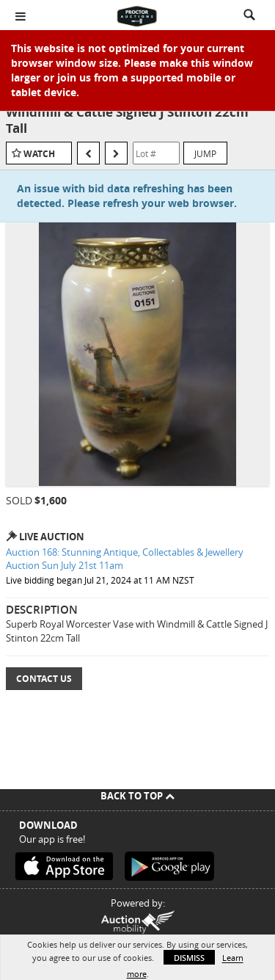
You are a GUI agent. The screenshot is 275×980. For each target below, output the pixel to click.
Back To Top (137, 796)
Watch (39, 154)
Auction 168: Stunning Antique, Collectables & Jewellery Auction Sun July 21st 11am (125, 559)
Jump (205, 153)
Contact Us (44, 679)
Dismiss (189, 958)
